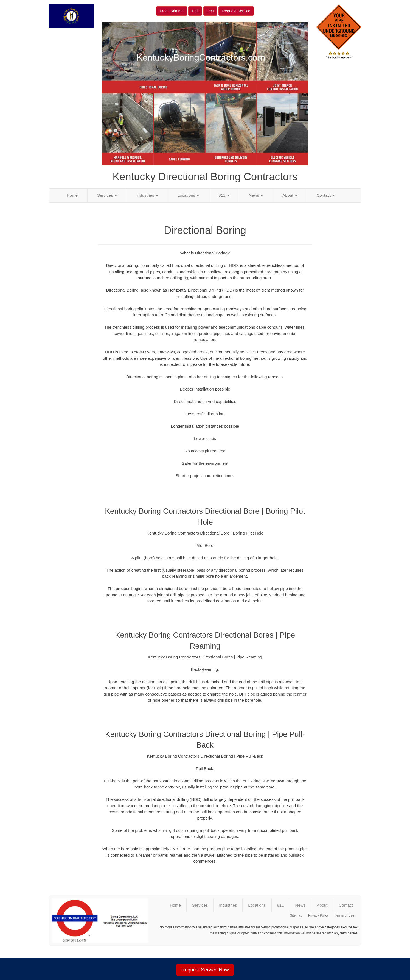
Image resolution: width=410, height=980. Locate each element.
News (256, 195)
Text (210, 11)
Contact (326, 195)
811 (224, 195)
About (290, 195)
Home (72, 195)
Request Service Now (205, 970)
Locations (188, 195)
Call (195, 11)
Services (107, 195)
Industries (147, 195)
